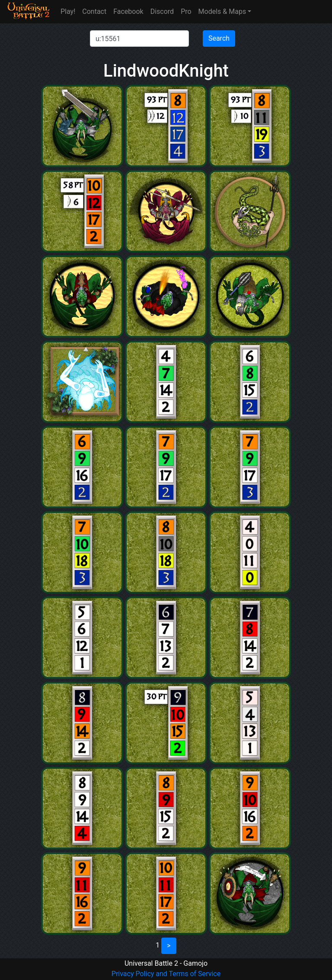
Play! (68, 11)
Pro (186, 11)
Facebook (128, 11)
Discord (162, 11)
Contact (94, 11)
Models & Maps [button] (222, 11)
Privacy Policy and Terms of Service (166, 974)
